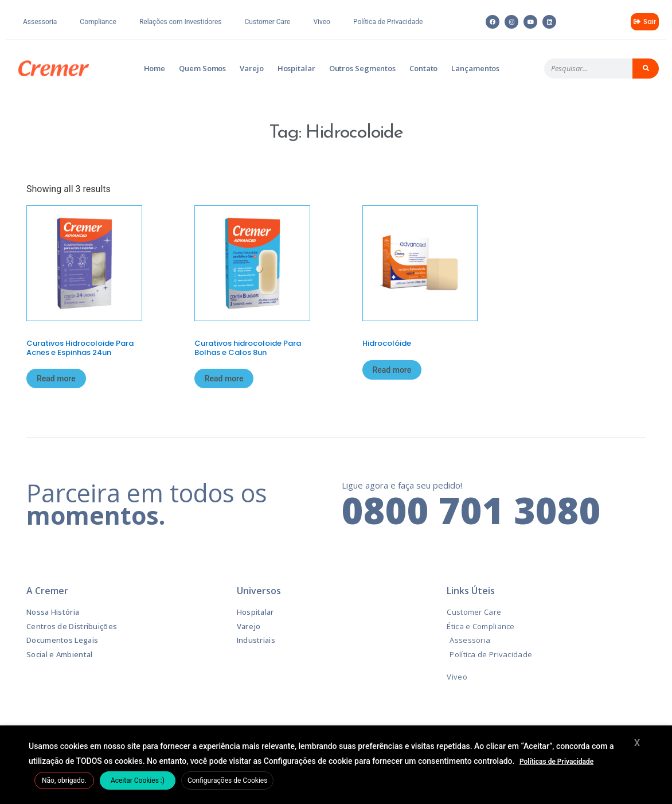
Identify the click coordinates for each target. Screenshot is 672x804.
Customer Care (268, 22)
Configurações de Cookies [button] (227, 780)
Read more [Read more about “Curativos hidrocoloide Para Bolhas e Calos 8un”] (224, 378)
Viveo (322, 22)
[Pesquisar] (646, 69)
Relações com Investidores (181, 22)
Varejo (251, 68)
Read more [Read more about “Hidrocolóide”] (392, 370)
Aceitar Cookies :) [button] (138, 780)
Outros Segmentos (362, 68)
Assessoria (40, 22)
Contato (423, 68)
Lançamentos (475, 68)
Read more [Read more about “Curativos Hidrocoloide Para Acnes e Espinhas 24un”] (56, 378)
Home (155, 68)
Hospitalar (296, 68)
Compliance (98, 22)
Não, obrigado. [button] (64, 780)
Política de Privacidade (388, 22)
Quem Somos (202, 68)
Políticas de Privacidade (556, 762)
